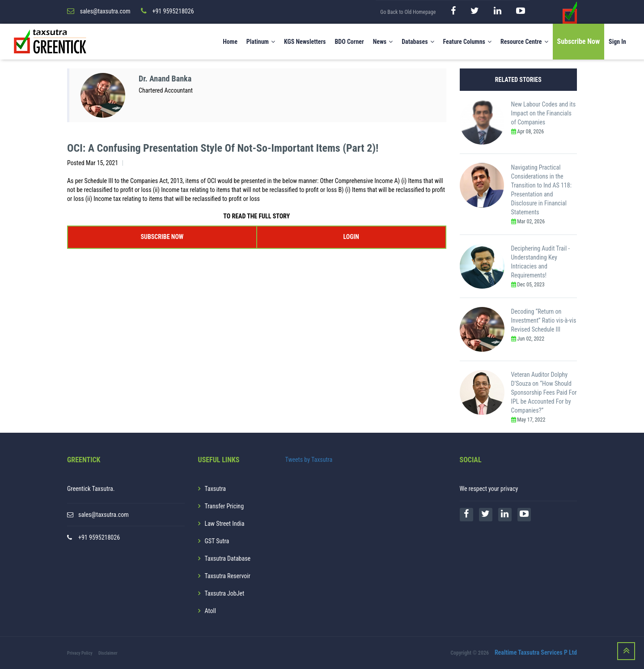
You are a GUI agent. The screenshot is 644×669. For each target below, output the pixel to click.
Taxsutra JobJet (225, 593)
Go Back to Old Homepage (408, 12)
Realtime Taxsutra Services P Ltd (536, 652)
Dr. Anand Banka (165, 79)
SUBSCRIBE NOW (162, 237)
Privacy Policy (80, 653)
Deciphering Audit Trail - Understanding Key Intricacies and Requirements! (540, 262)
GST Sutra (217, 541)
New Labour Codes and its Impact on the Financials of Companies (544, 113)
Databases (418, 42)
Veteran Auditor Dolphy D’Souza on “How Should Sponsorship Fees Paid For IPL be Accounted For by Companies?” (544, 392)
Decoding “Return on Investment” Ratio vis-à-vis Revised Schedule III (544, 320)
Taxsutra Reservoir (228, 576)
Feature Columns (467, 42)
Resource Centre (524, 42)
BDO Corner (349, 42)
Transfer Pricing (225, 506)
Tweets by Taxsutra (309, 460)
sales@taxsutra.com (104, 515)
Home (230, 42)
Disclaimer (108, 653)
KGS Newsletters (305, 42)
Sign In (617, 42)
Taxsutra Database (228, 558)
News (383, 42)
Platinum (261, 42)
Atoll (210, 611)
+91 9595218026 (99, 537)
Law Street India (225, 524)
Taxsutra (215, 489)
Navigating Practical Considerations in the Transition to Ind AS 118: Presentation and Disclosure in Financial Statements (541, 190)
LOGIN (351, 237)
